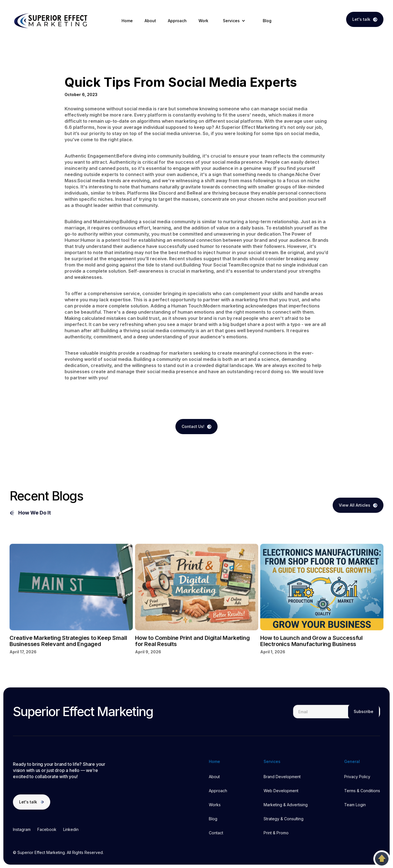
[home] (52, 21)
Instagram (22, 829)
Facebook (47, 829)
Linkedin (71, 829)
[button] (236, 21)
